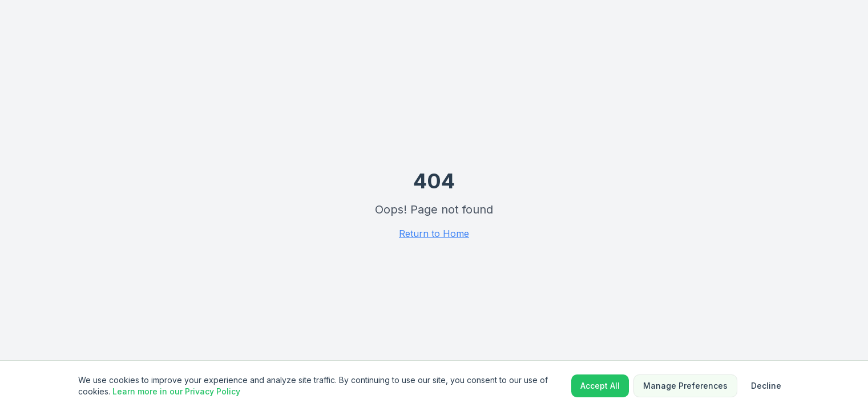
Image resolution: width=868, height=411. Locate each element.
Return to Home (434, 233)
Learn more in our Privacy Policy (176, 391)
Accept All (600, 386)
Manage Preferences (685, 386)
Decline (766, 386)
